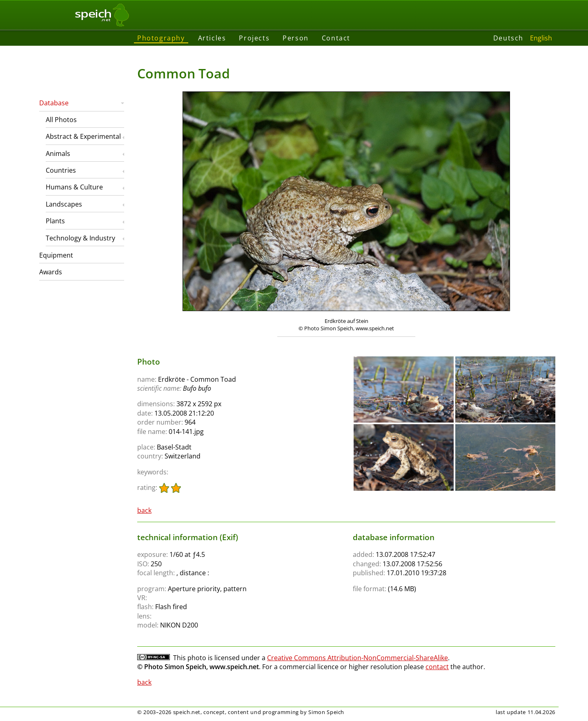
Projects (254, 38)
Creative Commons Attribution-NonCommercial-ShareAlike (357, 658)
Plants (55, 221)
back (144, 510)
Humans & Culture (74, 187)
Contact (336, 38)
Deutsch (508, 38)
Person (296, 38)
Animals (58, 154)
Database (54, 103)
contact (437, 667)
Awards (51, 272)
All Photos (61, 120)
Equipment (56, 255)
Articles (212, 38)
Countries (61, 170)
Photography (161, 38)
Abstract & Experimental (83, 136)
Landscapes (64, 204)
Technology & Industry (80, 238)
